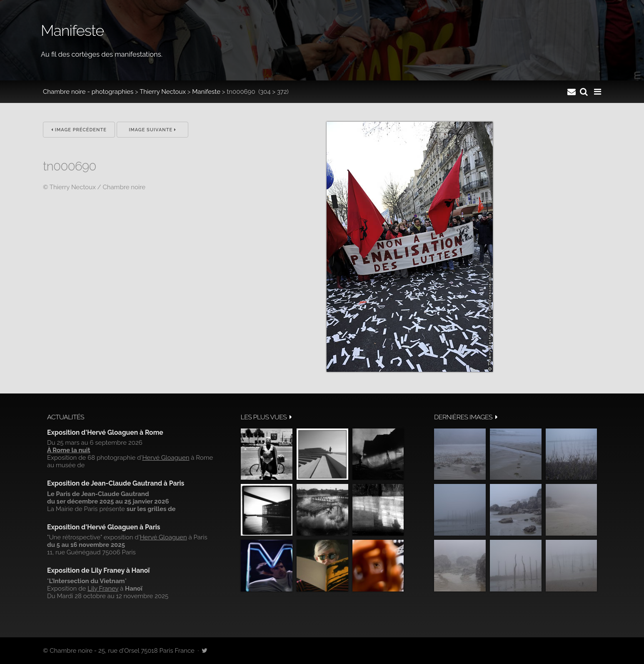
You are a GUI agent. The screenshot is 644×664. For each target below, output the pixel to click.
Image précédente (79, 130)
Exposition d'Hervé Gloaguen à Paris (104, 527)
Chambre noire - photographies (88, 92)
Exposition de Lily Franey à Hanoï (98, 570)
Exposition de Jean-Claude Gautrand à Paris (116, 483)
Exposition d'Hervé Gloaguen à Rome (105, 432)
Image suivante (152, 130)
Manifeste (206, 92)
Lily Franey (103, 589)
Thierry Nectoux (163, 92)
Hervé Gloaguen (166, 458)
